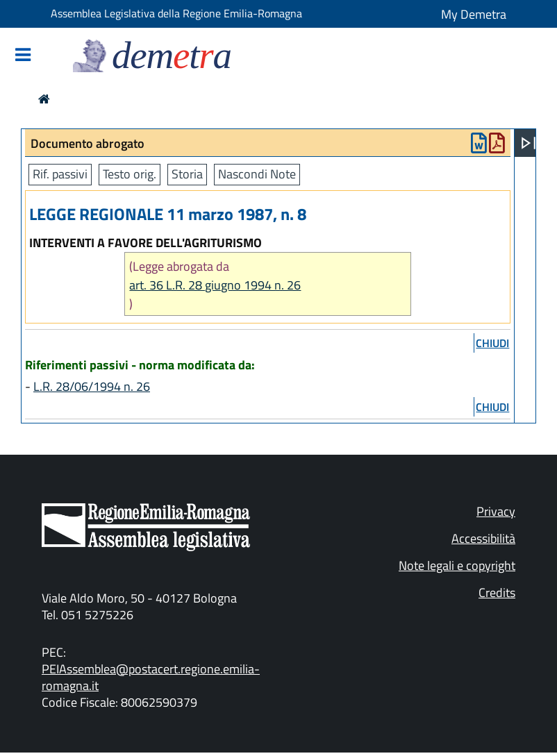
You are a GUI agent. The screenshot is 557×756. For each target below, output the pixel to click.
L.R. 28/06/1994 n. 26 (92, 386)
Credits (497, 593)
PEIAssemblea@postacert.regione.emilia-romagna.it (151, 677)
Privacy (496, 511)
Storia (187, 174)
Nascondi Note (257, 174)
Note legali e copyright (457, 565)
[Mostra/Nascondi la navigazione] (23, 56)
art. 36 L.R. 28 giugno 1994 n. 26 (215, 285)
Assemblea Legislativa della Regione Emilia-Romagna (176, 13)
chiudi (492, 343)
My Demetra (474, 14)
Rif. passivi (60, 174)
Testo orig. (130, 174)
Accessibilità (483, 538)
